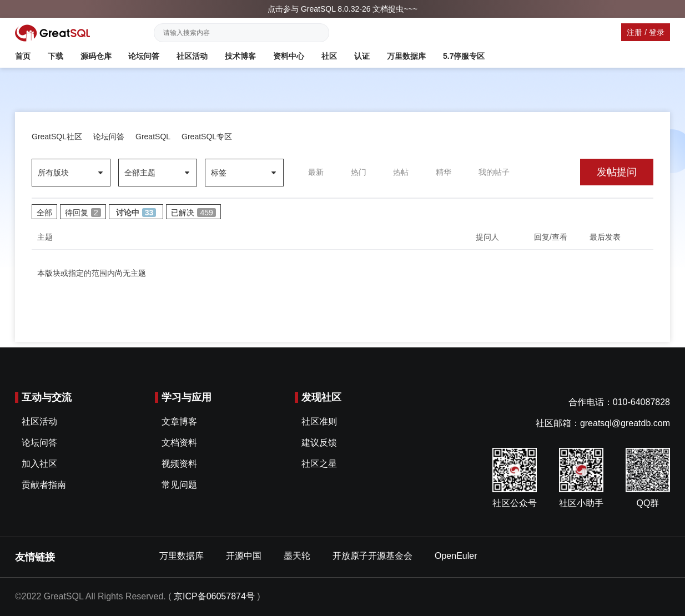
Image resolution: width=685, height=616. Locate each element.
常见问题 (179, 485)
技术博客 (240, 56)
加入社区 (39, 464)
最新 (316, 172)
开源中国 (244, 556)
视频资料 (179, 464)
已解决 (193, 213)
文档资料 (179, 443)
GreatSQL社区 (57, 137)
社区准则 (319, 421)
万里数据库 (406, 56)
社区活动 (192, 56)
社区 (329, 56)
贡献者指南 (44, 485)
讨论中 (136, 213)
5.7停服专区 (464, 56)
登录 (657, 32)
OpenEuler (456, 556)
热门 (359, 172)
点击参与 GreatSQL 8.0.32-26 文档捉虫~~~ (342, 9)
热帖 (401, 172)
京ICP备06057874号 (214, 596)
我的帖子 (494, 172)
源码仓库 (96, 56)
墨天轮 (297, 556)
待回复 (83, 213)
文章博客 (179, 421)
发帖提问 (617, 172)
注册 (634, 32)
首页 (23, 56)
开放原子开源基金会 (372, 556)
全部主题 (140, 173)
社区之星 (319, 464)
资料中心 (289, 56)
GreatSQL (153, 137)
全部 (44, 213)
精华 (444, 172)
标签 (219, 173)
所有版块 (53, 173)
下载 (56, 56)
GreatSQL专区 (207, 137)
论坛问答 (144, 56)
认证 (362, 56)
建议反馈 (319, 443)
